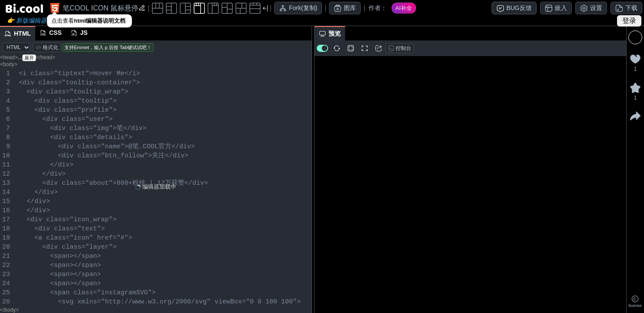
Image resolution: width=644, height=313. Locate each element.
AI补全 (404, 8)
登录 (629, 21)
